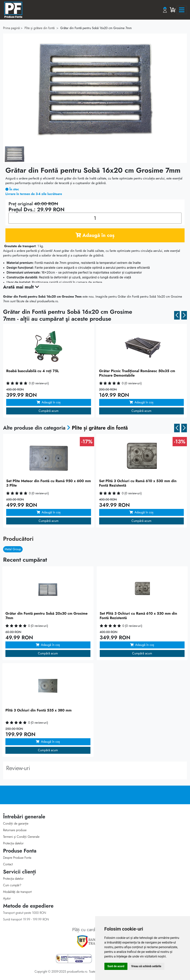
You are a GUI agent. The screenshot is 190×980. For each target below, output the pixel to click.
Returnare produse (15, 830)
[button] (177, 315)
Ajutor (7, 898)
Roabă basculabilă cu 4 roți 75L (33, 371)
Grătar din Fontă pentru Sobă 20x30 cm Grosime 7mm (46, 616)
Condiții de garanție (16, 824)
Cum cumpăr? (12, 885)
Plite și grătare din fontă (100, 428)
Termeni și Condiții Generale (21, 837)
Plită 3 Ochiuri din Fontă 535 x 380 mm (39, 710)
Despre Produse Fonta (17, 858)
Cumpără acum (49, 411)
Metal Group (13, 549)
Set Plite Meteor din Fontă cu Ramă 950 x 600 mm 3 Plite (49, 483)
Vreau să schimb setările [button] (146, 966)
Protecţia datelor (13, 879)
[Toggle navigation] (182, 10)
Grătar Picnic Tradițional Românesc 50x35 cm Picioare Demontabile (137, 373)
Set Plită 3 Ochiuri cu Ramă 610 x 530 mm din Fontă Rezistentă (138, 483)
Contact (8, 864)
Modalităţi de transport (17, 892)
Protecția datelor (13, 843)
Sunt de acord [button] (116, 966)
